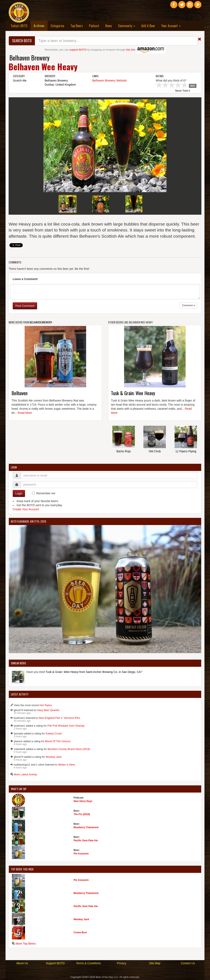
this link (131, 50)
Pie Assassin (81, 854)
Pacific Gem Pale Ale (86, 840)
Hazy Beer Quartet (48, 710)
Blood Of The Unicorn (58, 741)
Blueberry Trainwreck (86, 827)
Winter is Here (66, 765)
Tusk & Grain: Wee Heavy (133, 393)
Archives (41, 26)
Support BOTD (55, 963)
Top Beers (77, 26)
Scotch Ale (20, 81)
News (109, 26)
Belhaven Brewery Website (110, 81)
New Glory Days (83, 801)
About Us (22, 963)
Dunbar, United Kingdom (60, 85)
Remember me (46, 493)
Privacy (122, 963)
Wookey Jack (54, 757)
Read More (25, 413)
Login (19, 493)
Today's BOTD (19, 26)
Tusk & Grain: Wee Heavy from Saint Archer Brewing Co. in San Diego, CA (93, 672)
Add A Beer (148, 26)
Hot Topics (46, 705)
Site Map (155, 963)
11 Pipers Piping (186, 451)
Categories (58, 26)
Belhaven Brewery (29, 58)
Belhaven (19, 393)
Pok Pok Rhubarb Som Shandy (66, 726)
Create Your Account (26, 509)
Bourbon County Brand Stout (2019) (69, 749)
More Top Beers (26, 944)
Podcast (94, 26)
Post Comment (25, 306)
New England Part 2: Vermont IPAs (59, 718)
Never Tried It (183, 91)
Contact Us (188, 963)
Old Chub (155, 451)
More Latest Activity (26, 774)
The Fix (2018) (82, 814)
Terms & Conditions (88, 963)
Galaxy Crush (54, 733)
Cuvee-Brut (80, 932)
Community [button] (127, 26)
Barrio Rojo (124, 451)
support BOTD (78, 50)
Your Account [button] (171, 26)
